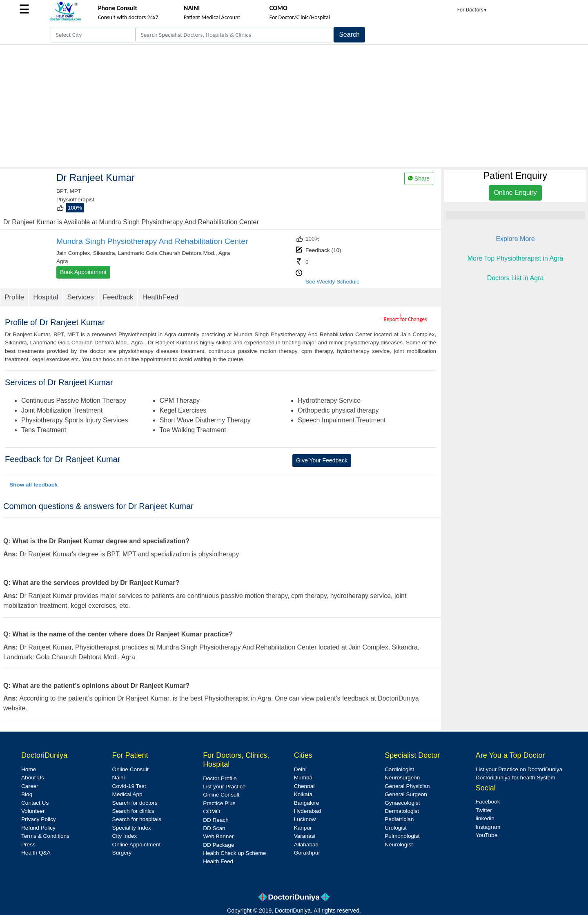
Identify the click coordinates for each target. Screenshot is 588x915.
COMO (212, 811)
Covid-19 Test (129, 786)
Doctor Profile (220, 778)
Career (30, 786)
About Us (33, 778)
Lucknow (305, 819)
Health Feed (218, 861)
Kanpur (303, 828)
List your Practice (224, 787)
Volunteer (33, 811)
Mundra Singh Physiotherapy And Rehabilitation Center (152, 241)
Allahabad (306, 845)
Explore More (515, 239)
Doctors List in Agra (516, 278)
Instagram (488, 827)
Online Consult (130, 769)
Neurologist (399, 845)
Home (29, 769)
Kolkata (303, 794)
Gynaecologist (402, 803)
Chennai (304, 786)
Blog (27, 794)
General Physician (407, 786)
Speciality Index (132, 828)
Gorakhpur (307, 853)
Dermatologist (402, 811)
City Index (125, 836)
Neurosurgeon (402, 778)
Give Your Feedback (322, 460)
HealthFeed (160, 297)
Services (81, 297)
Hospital (46, 297)
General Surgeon (406, 794)
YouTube (487, 835)
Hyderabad (308, 811)
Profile (14, 297)
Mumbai (304, 778)
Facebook (488, 802)
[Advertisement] (294, 106)
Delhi (300, 769)
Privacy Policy (39, 819)
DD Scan (214, 828)
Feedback (118, 297)
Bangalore (307, 803)
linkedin (485, 818)
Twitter (484, 810)
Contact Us (35, 803)
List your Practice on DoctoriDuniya (519, 769)
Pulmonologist (402, 836)
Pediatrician (399, 819)
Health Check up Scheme (234, 853)
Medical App (127, 794)
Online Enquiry (516, 193)
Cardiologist (399, 769)
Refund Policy (38, 828)
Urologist (396, 828)
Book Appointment (83, 272)
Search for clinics (134, 811)
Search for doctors (135, 803)
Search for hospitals (137, 819)
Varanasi (305, 836)
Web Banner (218, 836)
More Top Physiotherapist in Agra (516, 258)
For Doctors (472, 10)
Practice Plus (219, 803)
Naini (119, 778)
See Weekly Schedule (333, 282)
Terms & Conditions (45, 836)
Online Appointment (137, 845)
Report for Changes (405, 319)
